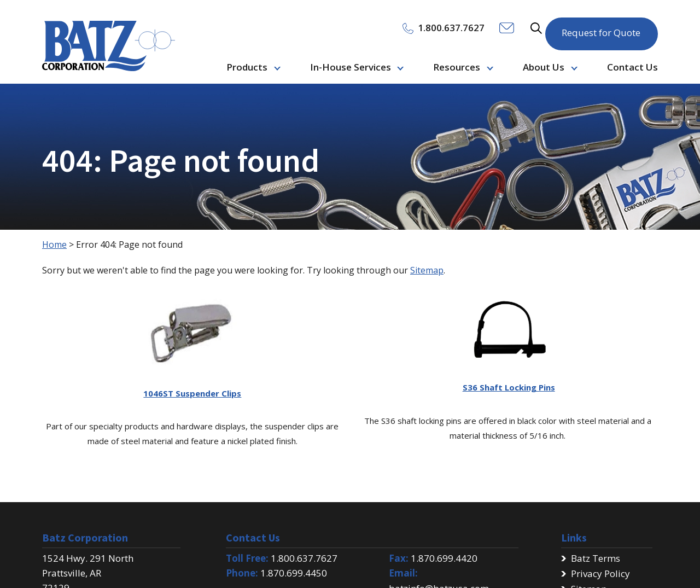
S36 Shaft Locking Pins (509, 387)
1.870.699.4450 (294, 573)
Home (54, 244)
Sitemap (427, 270)
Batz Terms (596, 558)
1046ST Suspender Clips (192, 393)
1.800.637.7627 (304, 558)
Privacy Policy (600, 574)
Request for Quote (601, 27)
